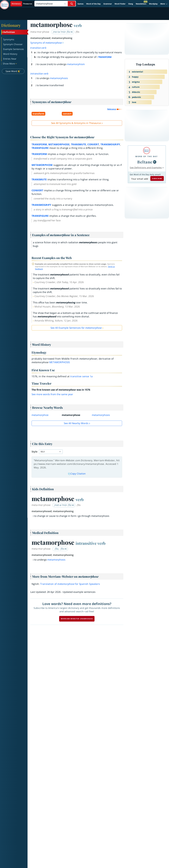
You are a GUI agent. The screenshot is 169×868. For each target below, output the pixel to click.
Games (81, 4)
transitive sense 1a (82, 376)
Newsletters (141, 4)
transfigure (40, 148)
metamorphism (76, 64)
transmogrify (110, 144)
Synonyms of (47, 43)
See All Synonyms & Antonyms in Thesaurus (76, 123)
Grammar (108, 4)
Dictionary (11, 25)
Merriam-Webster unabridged (77, 619)
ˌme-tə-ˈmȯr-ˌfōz (63, 32)
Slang (131, 4)
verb (78, 25)
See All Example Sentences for (76, 328)
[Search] (55, 4)
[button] (164, 4)
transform (39, 144)
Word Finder (120, 4)
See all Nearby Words (76, 423)
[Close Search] (65, 4)
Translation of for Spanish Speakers (70, 584)
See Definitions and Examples (146, 168)
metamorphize (40, 415)
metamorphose (59, 144)
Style (35, 452)
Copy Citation (77, 474)
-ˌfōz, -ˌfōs (60, 549)
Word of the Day (93, 4)
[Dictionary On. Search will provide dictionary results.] (22, 4)
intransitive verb (39, 74)
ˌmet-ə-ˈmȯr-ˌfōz (64, 505)
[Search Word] (72, 4)
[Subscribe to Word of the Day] (140, 179)
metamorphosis (59, 78)
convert (93, 144)
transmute (79, 144)
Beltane (145, 162)
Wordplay (153, 4)
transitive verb (38, 48)
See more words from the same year (52, 394)
